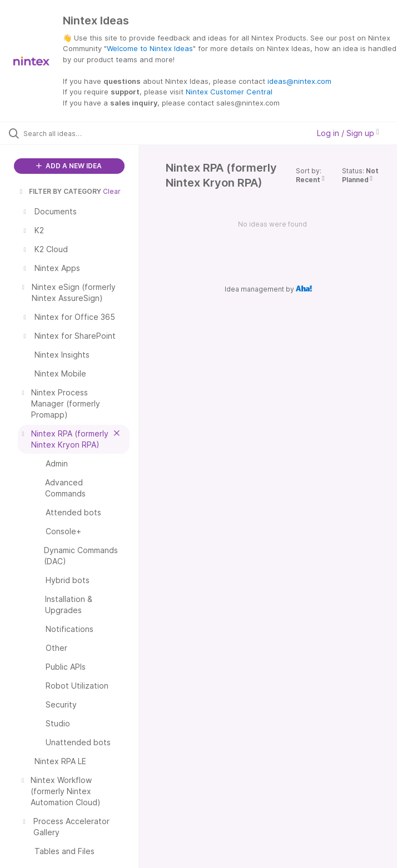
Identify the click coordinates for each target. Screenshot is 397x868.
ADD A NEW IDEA (69, 166)
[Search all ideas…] (75, 133)
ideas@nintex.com (299, 81)
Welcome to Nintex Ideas (150, 48)
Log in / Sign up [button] (348, 133)
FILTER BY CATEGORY (59, 191)
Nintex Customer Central (229, 92)
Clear (112, 191)
